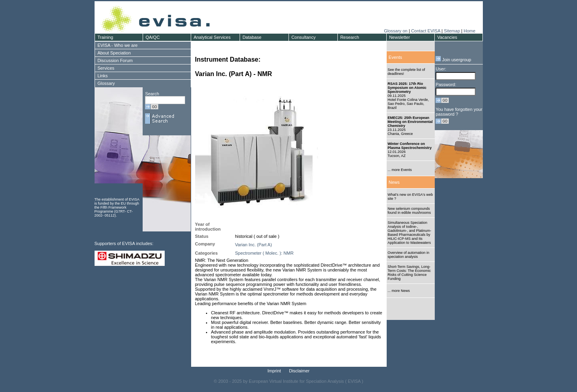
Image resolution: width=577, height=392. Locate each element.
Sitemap (452, 31)
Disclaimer (299, 371)
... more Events (400, 170)
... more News (399, 291)
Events (395, 57)
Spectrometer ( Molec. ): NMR (264, 253)
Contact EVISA (426, 31)
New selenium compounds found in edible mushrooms (409, 211)
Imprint (274, 371)
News (394, 182)
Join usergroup (453, 60)
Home (469, 31)
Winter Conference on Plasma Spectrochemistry (410, 146)
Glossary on (396, 31)
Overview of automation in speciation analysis (408, 255)
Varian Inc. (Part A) (254, 245)
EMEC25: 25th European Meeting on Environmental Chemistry (410, 122)
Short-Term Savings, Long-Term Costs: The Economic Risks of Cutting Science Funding (409, 273)
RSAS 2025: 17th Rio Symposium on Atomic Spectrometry (407, 88)
